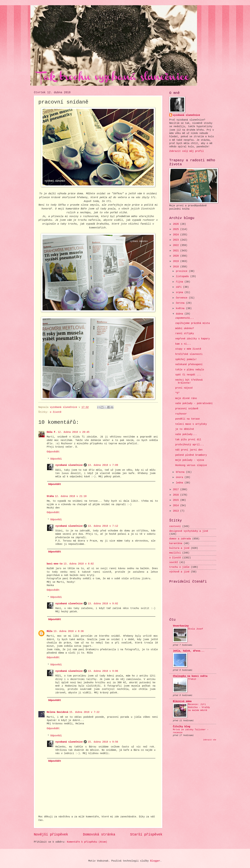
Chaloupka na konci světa (190, 676)
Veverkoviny (181, 626)
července (182, 298)
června (181, 303)
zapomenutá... (185, 318)
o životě (56, 412)
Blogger (155, 861)
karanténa (176, 544)
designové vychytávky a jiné (189, 531)
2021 (176, 251)
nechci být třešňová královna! (189, 381)
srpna (180, 292)
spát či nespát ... (188, 375)
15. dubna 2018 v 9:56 (103, 742)
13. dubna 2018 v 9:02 (103, 604)
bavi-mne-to (55, 564)
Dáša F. (52, 432)
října (180, 282)
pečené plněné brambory (191, 455)
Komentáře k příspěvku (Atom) (87, 842)
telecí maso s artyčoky (191, 424)
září (179, 287)
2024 (176, 235)
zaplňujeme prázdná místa (192, 323)
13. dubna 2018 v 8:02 (79, 564)
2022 (176, 245)
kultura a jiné (179, 548)
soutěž (174, 562)
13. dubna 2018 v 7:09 (103, 465)
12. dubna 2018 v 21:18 (71, 496)
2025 (176, 229)
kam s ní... (183, 344)
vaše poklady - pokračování (194, 403)
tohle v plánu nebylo (190, 370)
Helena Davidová (57, 712)
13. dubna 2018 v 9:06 (103, 671)
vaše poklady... (186, 434)
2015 (176, 500)
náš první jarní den (189, 450)
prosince (182, 271)
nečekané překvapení (189, 365)
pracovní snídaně (187, 409)
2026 (176, 224)
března (181, 472)
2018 (176, 267)
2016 (176, 495)
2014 (176, 506)
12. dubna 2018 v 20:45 (74, 432)
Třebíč (192, 679)
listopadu (183, 276)
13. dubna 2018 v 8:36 (69, 631)
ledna (180, 483)
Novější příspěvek (51, 835)
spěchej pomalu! (186, 359)
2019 (176, 261)
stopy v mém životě (188, 349)
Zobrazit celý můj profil (187, 151)
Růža (50, 631)
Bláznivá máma (182, 701)
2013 (176, 511)
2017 (176, 490)
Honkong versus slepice (191, 465)
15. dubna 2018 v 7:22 (84, 712)
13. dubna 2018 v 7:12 (103, 526)
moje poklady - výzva (190, 460)
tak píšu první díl (188, 440)
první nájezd (184, 388)
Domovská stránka (99, 835)
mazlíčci (175, 553)
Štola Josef (196, 629)
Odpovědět (53, 452)
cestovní (175, 526)
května (181, 308)
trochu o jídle (179, 567)
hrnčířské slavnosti (189, 354)
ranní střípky (185, 334)
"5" (177, 393)
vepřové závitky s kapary (192, 339)
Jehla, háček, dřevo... (189, 651)
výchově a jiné (179, 572)
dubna (180, 314)
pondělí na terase (187, 419)
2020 (176, 256)
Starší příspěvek (146, 835)
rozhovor (181, 414)
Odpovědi (56, 459)
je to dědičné (185, 429)
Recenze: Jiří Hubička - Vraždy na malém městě (199, 707)
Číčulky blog (182, 727)
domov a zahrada (180, 539)
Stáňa (50, 496)
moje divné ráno (186, 398)
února (180, 477)
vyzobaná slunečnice (69, 465)
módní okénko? (185, 329)
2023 (176, 240)
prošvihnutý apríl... (190, 445)
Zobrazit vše (210, 740)
